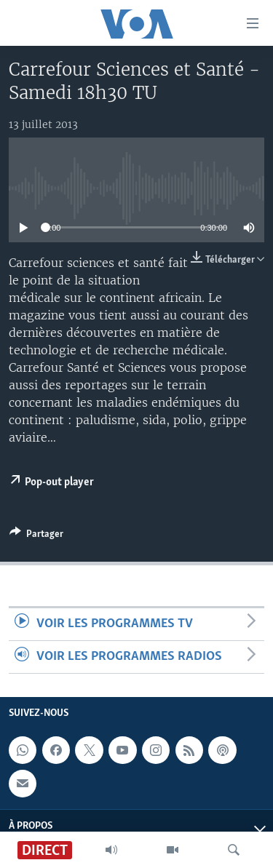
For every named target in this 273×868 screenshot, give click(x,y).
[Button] (36, 536)
